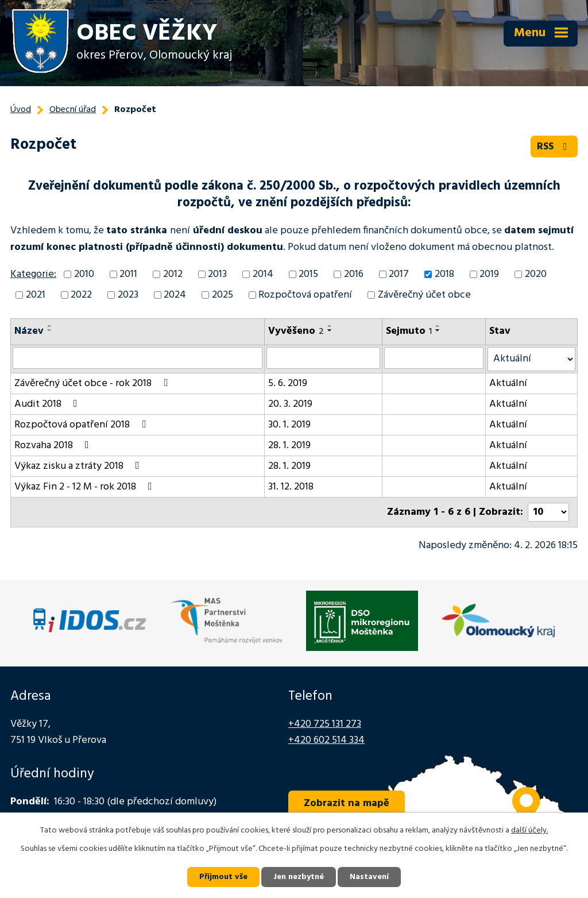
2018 (444, 274)
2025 (223, 295)
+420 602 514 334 (326, 740)
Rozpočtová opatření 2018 (82, 425)
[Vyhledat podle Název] (138, 358)
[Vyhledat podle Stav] (531, 359)
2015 (308, 274)
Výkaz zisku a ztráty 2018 (79, 466)
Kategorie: (33, 274)
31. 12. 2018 (291, 487)
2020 (536, 274)
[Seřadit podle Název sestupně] (50, 330)
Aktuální (508, 384)
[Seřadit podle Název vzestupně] (50, 326)
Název (29, 331)
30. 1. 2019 (289, 425)
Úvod (21, 110)
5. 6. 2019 (288, 384)
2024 (175, 295)
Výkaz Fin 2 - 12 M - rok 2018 (86, 487)
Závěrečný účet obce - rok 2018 (93, 384)
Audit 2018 (48, 404)
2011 (128, 274)
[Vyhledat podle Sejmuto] (434, 358)
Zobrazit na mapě (347, 803)
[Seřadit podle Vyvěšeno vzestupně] (330, 326)
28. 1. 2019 (289, 446)
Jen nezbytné (299, 877)
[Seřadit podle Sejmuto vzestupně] (438, 326)
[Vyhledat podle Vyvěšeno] (324, 358)
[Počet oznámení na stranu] (548, 512)
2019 (489, 274)
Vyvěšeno (296, 331)
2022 (81, 295)
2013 (217, 274)
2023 (128, 295)
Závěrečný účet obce (424, 295)
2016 (354, 274)
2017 (399, 274)
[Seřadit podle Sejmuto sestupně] (438, 330)
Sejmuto (409, 331)
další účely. (529, 830)
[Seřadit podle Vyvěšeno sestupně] (330, 330)
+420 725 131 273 (325, 724)
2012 (173, 274)
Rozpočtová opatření (305, 295)
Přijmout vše (223, 877)
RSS (554, 147)
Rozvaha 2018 (54, 446)
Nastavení (369, 877)
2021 (36, 295)
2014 (263, 274)
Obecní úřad (73, 110)
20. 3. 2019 (290, 404)
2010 (84, 274)
